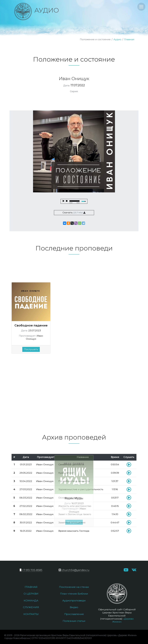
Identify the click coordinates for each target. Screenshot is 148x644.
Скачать (74, 212)
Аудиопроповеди (74, 600)
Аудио (117, 39)
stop (67, 201)
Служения (31, 607)
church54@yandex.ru (74, 570)
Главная (129, 39)
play (63, 201)
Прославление (74, 614)
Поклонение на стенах (74, 587)
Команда (31, 600)
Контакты (31, 614)
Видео (74, 607)
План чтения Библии (74, 594)
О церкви (31, 594)
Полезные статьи (74, 621)
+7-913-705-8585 (31, 570)
